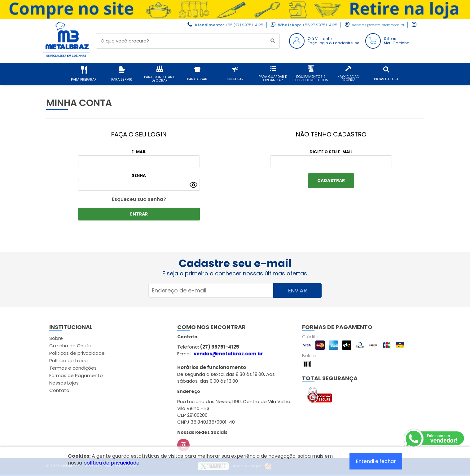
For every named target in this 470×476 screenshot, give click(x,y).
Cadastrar (331, 180)
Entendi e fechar (376, 461)
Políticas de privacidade (77, 353)
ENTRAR (139, 214)
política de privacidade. (112, 463)
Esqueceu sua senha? (139, 199)
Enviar (298, 290)
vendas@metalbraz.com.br (378, 25)
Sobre (56, 338)
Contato (59, 390)
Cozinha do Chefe (70, 346)
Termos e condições (73, 368)
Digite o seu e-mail (331, 152)
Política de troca (68, 360)
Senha (139, 175)
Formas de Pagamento (76, 375)
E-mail (139, 152)
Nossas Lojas (64, 383)
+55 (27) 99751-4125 (244, 25)
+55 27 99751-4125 (320, 25)
